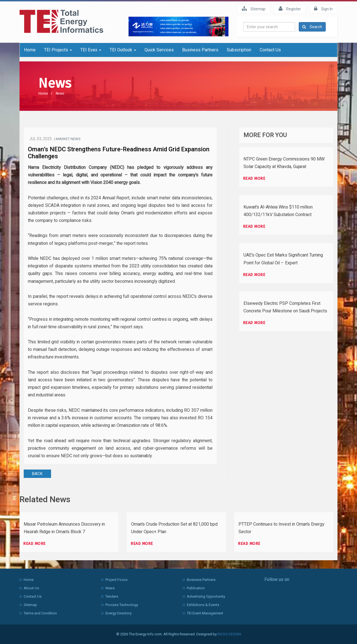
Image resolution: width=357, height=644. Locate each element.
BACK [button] (37, 474)
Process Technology (122, 605)
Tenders (112, 596)
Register (290, 9)
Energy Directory (119, 613)
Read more (254, 179)
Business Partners (200, 50)
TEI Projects (58, 50)
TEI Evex (91, 50)
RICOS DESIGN (229, 634)
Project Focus (116, 580)
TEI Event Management (205, 613)
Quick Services (159, 50)
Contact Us (270, 50)
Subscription (239, 50)
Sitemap (254, 9)
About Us (31, 588)
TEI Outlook (123, 50)
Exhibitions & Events (203, 605)
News (60, 93)
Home (30, 50)
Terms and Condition (40, 613)
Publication (196, 588)
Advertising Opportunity (206, 596)
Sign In (323, 9)
